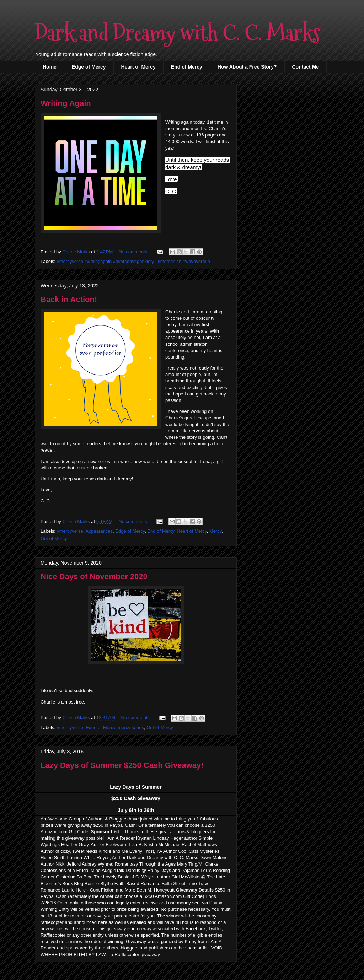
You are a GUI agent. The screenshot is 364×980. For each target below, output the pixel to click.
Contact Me (306, 67)
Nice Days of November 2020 (94, 577)
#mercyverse (70, 531)
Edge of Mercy (89, 67)
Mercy (215, 531)
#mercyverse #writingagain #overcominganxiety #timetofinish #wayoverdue (133, 261)
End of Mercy (187, 67)
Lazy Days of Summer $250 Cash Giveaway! (122, 765)
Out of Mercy (54, 539)
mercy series (131, 728)
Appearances (99, 531)
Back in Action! (69, 299)
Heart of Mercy (138, 67)
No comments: (134, 252)
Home (50, 67)
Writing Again (66, 103)
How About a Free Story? (247, 67)
